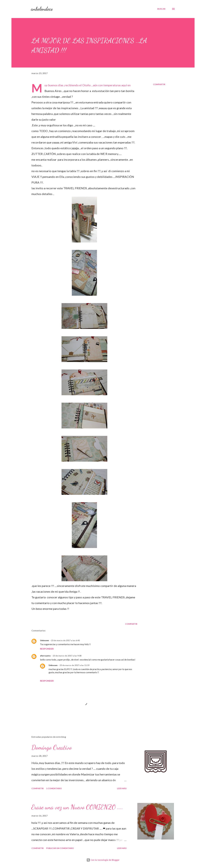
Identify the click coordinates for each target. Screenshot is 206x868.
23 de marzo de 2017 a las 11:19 (75, 665)
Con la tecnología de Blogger (103, 860)
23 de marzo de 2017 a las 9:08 (67, 656)
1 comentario (54, 788)
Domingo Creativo (52, 747)
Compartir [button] (159, 84)
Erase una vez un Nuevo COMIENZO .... (77, 807)
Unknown (44, 640)
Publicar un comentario (60, 848)
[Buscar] (161, 9)
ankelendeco (42, 9)
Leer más (122, 788)
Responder (47, 649)
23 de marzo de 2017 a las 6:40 (65, 640)
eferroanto (45, 656)
